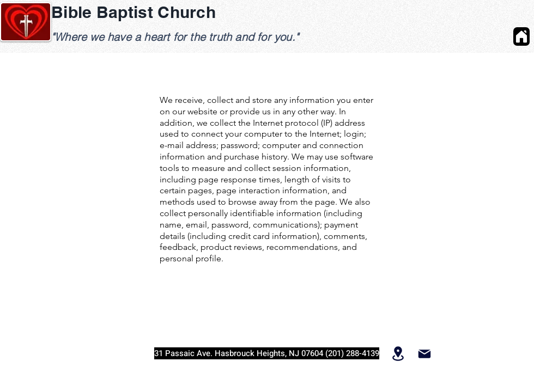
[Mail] (424, 354)
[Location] (398, 353)
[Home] (521, 36)
